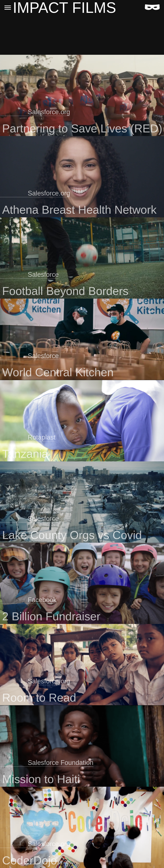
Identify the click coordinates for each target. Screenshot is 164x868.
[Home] (152, 7)
